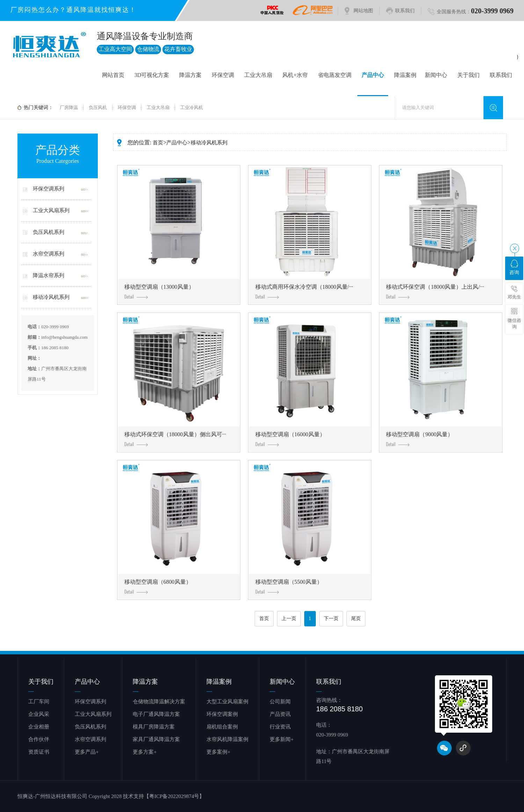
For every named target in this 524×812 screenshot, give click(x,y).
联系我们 (405, 11)
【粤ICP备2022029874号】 (174, 796)
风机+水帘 (295, 75)
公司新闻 (280, 702)
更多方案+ (145, 752)
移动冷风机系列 (51, 297)
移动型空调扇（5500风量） (289, 586)
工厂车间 (39, 702)
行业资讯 (280, 727)
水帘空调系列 (49, 254)
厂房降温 (69, 107)
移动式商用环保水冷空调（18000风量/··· (304, 291)
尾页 (356, 619)
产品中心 (373, 75)
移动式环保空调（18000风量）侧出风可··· (175, 439)
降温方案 (190, 75)
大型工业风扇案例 (227, 702)
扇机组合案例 (222, 727)
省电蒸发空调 (335, 75)
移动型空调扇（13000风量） (159, 291)
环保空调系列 (49, 189)
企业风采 (39, 714)
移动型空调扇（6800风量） (158, 586)
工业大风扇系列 (51, 210)
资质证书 (39, 752)
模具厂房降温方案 (154, 727)
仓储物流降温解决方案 (159, 702)
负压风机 (98, 107)
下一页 (331, 619)
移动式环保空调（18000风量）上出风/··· (435, 291)
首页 (158, 143)
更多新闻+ (282, 739)
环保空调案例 (222, 714)
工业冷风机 (192, 107)
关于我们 (468, 75)
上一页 (289, 619)
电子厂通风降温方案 (156, 714)
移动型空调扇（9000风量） (420, 439)
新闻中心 (436, 75)
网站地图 (363, 11)
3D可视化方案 (152, 75)
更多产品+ (87, 752)
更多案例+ (218, 752)
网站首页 (113, 75)
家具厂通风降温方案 (156, 739)
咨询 (514, 267)
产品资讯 (280, 714)
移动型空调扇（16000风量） (290, 439)
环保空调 (223, 75)
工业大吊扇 (258, 75)
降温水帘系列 (49, 275)
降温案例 (405, 75)
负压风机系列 (49, 232)
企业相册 (39, 727)
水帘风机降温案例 (227, 739)
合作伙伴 (39, 739)
